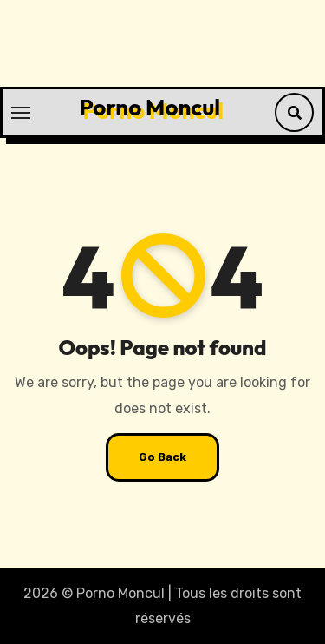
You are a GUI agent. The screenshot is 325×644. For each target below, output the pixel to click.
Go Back (162, 457)
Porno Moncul (150, 107)
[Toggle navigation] (21, 113)
